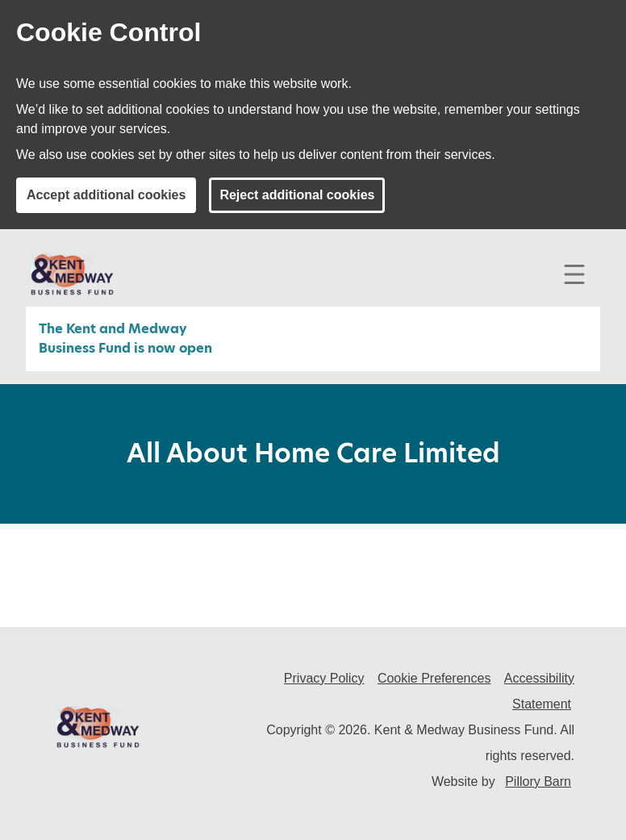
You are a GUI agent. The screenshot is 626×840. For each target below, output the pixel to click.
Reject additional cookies (297, 195)
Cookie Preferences (434, 678)
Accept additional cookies (106, 195)
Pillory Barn (538, 781)
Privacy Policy (324, 678)
